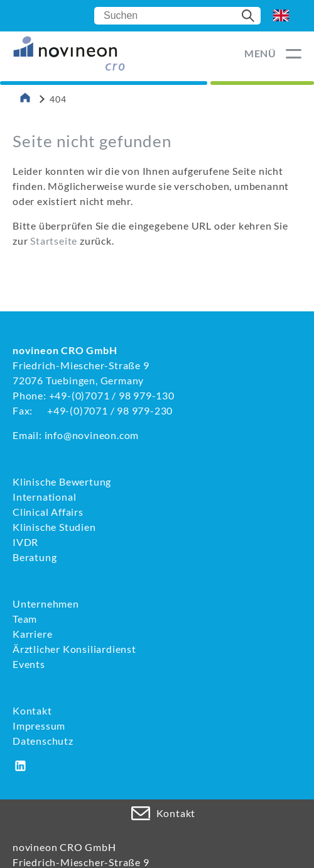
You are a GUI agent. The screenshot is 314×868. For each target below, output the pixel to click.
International (44, 497)
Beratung (35, 557)
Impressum (39, 726)
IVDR (25, 542)
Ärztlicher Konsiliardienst (74, 649)
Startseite (54, 241)
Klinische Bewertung (62, 481)
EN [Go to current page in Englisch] (281, 16)
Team (25, 619)
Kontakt (32, 710)
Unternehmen (46, 604)
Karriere (32, 634)
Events (29, 664)
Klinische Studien (54, 527)
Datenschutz (43, 741)
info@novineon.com (92, 435)
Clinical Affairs (48, 512)
